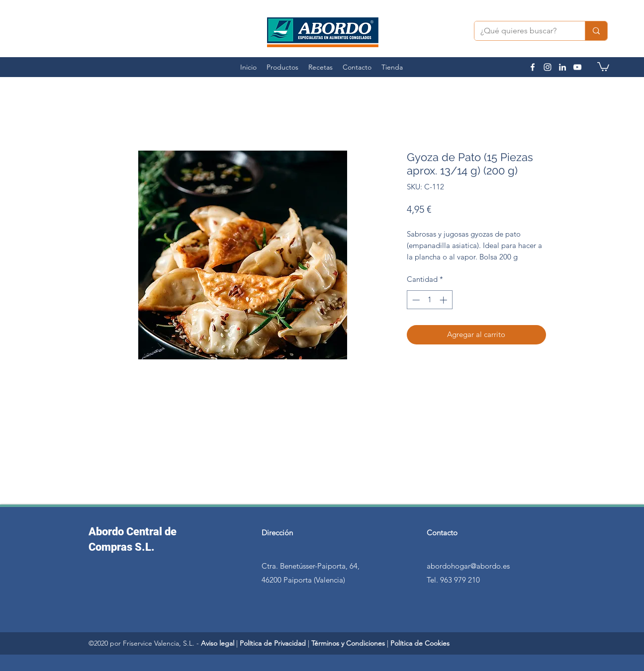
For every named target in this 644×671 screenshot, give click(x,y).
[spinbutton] (429, 300)
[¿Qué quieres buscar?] (522, 31)
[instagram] (548, 67)
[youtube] (577, 67)
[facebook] (533, 67)
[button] (603, 66)
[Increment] (444, 300)
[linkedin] (562, 67)
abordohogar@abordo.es (468, 566)
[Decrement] (415, 300)
